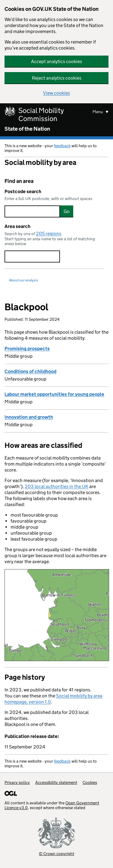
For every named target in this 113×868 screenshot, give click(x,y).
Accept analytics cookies (56, 61)
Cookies (90, 782)
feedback (62, 146)
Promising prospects (27, 349)
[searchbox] (32, 211)
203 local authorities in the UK (56, 486)
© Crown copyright (56, 853)
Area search (17, 226)
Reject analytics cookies (57, 78)
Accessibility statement (56, 782)
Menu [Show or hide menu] (98, 112)
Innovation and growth (29, 417)
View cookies (56, 93)
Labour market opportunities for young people (54, 394)
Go (67, 211)
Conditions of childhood (30, 371)
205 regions (49, 234)
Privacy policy (17, 782)
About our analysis (24, 280)
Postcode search (23, 191)
